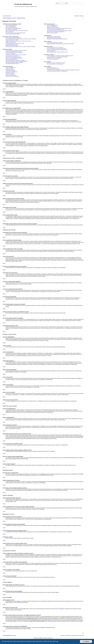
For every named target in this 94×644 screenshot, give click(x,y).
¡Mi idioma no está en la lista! (11, 42)
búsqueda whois (21, 618)
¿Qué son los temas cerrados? (11, 75)
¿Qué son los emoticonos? (10, 70)
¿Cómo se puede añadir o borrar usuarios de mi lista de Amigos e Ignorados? (60, 44)
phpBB (56, 193)
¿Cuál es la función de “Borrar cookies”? (13, 34)
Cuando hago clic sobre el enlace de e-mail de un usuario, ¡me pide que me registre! (20, 47)
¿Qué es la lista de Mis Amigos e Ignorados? (55, 43)
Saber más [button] (55, 641)
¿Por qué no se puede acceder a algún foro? (13, 57)
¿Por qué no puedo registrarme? (11, 27)
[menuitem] (10, 16)
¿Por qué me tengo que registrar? (11, 25)
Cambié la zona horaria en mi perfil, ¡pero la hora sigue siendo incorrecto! (18, 41)
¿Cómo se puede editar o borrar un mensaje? (14, 51)
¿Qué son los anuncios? (10, 73)
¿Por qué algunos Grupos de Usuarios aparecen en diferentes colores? (59, 31)
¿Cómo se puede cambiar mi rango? (12, 45)
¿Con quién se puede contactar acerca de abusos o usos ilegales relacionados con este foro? (63, 70)
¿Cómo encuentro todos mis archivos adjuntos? (55, 64)
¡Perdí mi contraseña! (9, 32)
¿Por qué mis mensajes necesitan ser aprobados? (14, 63)
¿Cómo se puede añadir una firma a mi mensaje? (14, 53)
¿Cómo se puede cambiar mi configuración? (13, 38)
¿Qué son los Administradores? (52, 25)
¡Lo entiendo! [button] (86, 641)
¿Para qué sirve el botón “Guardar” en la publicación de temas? (17, 61)
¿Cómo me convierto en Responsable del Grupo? (55, 29)
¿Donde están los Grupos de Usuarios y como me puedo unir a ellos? (59, 28)
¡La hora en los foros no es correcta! (12, 40)
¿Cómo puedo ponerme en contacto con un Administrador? (57, 71)
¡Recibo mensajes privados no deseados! (54, 38)
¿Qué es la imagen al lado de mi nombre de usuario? (15, 43)
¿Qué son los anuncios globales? (11, 72)
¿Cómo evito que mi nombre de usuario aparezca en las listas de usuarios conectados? (21, 39)
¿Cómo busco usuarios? (51, 51)
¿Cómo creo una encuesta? (10, 54)
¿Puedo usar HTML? (9, 68)
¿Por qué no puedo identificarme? (12, 29)
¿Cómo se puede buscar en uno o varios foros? (55, 48)
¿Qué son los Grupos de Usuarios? (53, 27)
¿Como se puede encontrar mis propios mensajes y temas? (57, 52)
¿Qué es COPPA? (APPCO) (11, 26)
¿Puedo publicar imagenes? (10, 71)
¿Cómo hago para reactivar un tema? (12, 64)
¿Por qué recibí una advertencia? (11, 59)
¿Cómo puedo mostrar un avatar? (11, 44)
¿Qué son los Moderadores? (52, 26)
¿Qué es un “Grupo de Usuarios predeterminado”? (56, 32)
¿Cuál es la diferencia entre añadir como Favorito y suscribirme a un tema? (60, 56)
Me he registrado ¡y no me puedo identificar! (13, 28)
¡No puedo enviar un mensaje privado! (54, 37)
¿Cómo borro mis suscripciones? (53, 59)
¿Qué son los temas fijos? (10, 74)
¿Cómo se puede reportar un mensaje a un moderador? (15, 60)
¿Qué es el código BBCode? (11, 67)
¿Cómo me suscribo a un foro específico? (54, 58)
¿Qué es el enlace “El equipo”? (52, 33)
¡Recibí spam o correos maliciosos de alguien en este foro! (57, 39)
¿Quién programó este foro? (52, 68)
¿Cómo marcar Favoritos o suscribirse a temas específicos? (57, 57)
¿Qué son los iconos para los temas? (12, 76)
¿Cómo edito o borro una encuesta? (12, 56)
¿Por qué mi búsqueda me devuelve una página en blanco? (57, 50)
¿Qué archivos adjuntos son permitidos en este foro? (56, 63)
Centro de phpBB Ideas (60, 609)
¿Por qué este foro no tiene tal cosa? (53, 69)
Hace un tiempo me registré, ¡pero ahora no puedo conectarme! (17, 31)
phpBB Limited (51, 601)
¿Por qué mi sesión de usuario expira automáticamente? (15, 33)
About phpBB (18, 602)
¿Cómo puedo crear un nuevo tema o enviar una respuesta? (16, 50)
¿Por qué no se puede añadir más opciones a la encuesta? (16, 55)
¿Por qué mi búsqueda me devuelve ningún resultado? (56, 49)
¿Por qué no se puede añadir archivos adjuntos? (14, 58)
